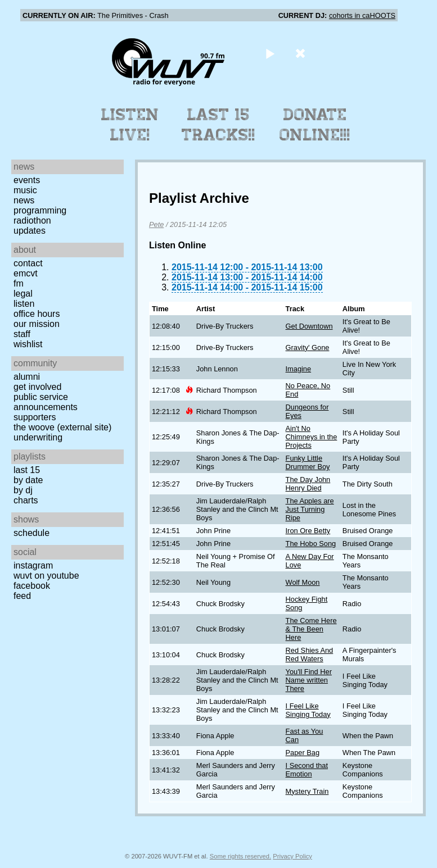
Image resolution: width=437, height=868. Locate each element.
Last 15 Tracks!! (218, 125)
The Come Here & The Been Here (311, 629)
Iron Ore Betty (308, 531)
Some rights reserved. (240, 856)
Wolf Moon (303, 582)
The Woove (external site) (62, 427)
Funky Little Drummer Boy (308, 462)
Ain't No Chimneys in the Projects (312, 437)
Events (27, 180)
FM (19, 283)
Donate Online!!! (315, 125)
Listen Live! (130, 125)
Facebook (32, 586)
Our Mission (37, 324)
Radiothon (32, 221)
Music (25, 190)
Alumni (27, 377)
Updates (30, 231)
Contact (28, 263)
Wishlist (28, 344)
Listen (24, 304)
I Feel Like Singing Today (308, 710)
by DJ (23, 490)
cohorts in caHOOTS (362, 15)
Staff (22, 334)
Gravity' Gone (308, 347)
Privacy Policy (292, 856)
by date (28, 480)
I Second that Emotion (307, 770)
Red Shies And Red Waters (310, 655)
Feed (22, 596)
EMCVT (26, 273)
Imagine (299, 369)
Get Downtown (309, 326)
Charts (26, 500)
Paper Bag (303, 753)
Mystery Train (307, 791)
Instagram (33, 565)
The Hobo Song (311, 544)
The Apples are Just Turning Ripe (310, 509)
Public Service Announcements (46, 402)
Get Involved (37, 387)
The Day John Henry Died (308, 484)
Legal (23, 294)
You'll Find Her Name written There (309, 680)
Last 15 (27, 470)
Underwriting (38, 437)
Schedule (31, 533)
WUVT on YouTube (46, 576)
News (24, 200)
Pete (156, 224)
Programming (40, 210)
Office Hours (37, 314)
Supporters (35, 417)
